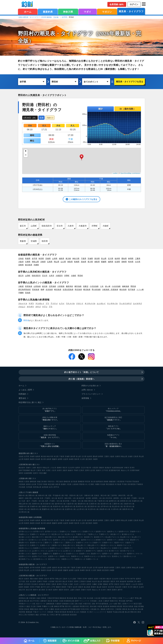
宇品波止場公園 (118, 612)
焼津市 (36, 473)
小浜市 (54, 470)
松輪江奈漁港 (42, 481)
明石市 (65, 468)
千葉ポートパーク (40, 612)
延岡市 (138, 579)
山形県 (55, 259)
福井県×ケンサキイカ (61, 540)
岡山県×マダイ (94, 548)
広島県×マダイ (117, 548)
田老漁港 (36, 289)
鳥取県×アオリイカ (124, 545)
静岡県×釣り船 (126, 501)
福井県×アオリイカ (88, 540)
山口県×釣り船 (82, 509)
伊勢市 (48, 584)
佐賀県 (117, 262)
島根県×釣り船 (36, 509)
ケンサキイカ (112, 303)
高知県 (84, 262)
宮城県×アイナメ (89, 531)
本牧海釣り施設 (35, 598)
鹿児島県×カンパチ (40, 559)
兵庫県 (28, 262)
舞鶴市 (58, 587)
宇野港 (114, 598)
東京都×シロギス (25, 537)
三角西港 (118, 609)
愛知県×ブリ (135, 540)
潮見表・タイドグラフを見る (130, 82)
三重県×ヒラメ (70, 542)
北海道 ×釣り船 (24, 509)
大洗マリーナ (41, 604)
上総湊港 (75, 484)
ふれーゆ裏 (113, 604)
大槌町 (106, 226)
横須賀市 (22, 468)
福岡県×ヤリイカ (120, 554)
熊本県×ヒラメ (117, 556)
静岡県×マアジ (113, 540)
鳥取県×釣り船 (58, 506)
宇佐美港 (128, 481)
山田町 (34, 226)
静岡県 (131, 259)
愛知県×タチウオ (36, 542)
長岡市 (21, 473)
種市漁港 (78, 286)
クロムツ (22, 307)
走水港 (34, 484)
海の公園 (131, 609)
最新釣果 (48, 12)
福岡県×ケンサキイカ (135, 554)
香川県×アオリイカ (127, 551)
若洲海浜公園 (24, 598)
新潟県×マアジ (99, 537)
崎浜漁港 (58, 289)
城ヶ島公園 (139, 609)
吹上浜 (76, 612)
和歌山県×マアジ (94, 545)
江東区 (39, 470)
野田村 (80, 276)
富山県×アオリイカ (113, 537)
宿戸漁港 (132, 289)
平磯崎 (21, 293)
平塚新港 (140, 484)
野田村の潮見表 (37, 34)
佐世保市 (42, 584)
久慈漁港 (22, 484)
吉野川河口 (110, 609)
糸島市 (59, 470)
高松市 (105, 587)
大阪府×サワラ (24, 545)
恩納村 (27, 587)
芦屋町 (38, 587)
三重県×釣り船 (117, 504)
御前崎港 (113, 606)
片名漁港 (22, 487)
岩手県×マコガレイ (52, 531)
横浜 (76, 598)
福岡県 (111, 262)
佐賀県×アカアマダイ (40, 556)
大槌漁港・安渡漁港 (110, 289)
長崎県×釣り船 (47, 506)
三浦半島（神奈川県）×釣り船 (122, 495)
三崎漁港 (50, 612)
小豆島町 (51, 581)
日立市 (83, 468)
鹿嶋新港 (81, 481)
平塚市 (76, 470)
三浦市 (34, 468)
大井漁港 (29, 487)
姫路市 (91, 579)
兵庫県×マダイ (45, 545)
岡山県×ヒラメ (106, 548)
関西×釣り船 (33, 495)
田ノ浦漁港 (101, 609)
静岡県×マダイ (101, 540)
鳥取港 (131, 606)
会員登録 (117, 4)
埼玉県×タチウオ (58, 534)
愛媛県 (104, 262)
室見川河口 (85, 609)
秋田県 (45, 241)
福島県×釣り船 (70, 506)
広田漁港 (52, 286)
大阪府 (21, 262)
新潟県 (97, 259)
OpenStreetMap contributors (130, 173)
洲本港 (125, 609)
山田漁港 (37, 286)
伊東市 (127, 468)
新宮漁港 (63, 612)
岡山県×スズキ (83, 548)
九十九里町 (72, 579)
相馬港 (55, 601)
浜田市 (89, 584)
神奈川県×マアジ (38, 537)
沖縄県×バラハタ (92, 559)
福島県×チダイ (124, 531)
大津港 (120, 598)
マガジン (107, 12)
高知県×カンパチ (72, 554)
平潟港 (124, 484)
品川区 (93, 470)
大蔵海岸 (58, 604)
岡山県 (57, 262)
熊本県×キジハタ (130, 556)
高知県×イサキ (85, 554)
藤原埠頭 (70, 286)
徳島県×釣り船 (128, 509)
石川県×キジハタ (35, 540)
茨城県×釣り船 (137, 501)
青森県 (23, 241)
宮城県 (34, 241)
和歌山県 (35, 262)
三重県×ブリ (48, 542)
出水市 (103, 590)
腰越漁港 (112, 481)
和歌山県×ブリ (81, 545)
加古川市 (29, 590)
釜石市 (23, 226)
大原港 (27, 481)
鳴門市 (52, 579)
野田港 (133, 286)
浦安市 (113, 581)
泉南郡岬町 (28, 473)
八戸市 (53, 587)
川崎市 (109, 590)
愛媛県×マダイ (37, 554)
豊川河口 (68, 606)
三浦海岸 (106, 601)
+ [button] (26, 151)
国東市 (114, 590)
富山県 (104, 259)
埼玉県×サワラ (45, 534)
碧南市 (81, 587)
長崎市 (41, 579)
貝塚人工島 (82, 598)
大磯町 (95, 584)
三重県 (138, 259)
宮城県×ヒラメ (65, 531)
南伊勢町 (130, 581)
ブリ (47, 303)
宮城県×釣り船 (35, 506)
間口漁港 (60, 481)
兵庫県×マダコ (57, 545)
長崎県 (124, 262)
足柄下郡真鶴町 (24, 470)
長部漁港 (29, 286)
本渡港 (100, 606)
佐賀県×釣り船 (70, 509)
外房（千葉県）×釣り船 (49, 498)
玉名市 (141, 587)
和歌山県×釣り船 (25, 504)
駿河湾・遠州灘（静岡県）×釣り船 (92, 498)
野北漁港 (122, 601)
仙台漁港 (63, 609)
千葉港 (57, 612)
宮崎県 (21, 265)
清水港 (50, 601)
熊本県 (131, 262)
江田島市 (82, 581)
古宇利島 (43, 615)
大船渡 (21, 286)
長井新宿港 (132, 484)
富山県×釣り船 (59, 509)
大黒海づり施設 (24, 606)
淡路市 (65, 470)
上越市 (72, 590)
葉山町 (99, 587)
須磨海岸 (44, 601)
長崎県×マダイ (65, 556)
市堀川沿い (52, 481)
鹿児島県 (29, 265)
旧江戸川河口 (35, 601)
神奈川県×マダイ (51, 537)
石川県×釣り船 (24, 512)
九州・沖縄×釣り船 (86, 495)
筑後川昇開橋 (139, 606)
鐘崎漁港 (33, 481)
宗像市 (28, 468)
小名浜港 (97, 598)
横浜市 (39, 468)
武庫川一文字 (43, 609)
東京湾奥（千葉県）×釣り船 (73, 501)
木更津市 (103, 579)
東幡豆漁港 (34, 609)
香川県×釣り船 (129, 506)
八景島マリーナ (127, 604)
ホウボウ (30, 307)
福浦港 (63, 484)
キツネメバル (90, 303)
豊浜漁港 (70, 598)
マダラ (31, 303)
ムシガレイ (101, 303)
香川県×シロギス (25, 554)
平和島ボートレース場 (27, 604)
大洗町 (71, 584)
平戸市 (127, 579)
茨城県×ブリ (35, 534)
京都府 (43, 262)
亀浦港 (110, 612)
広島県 (50, 262)
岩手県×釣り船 (106, 506)
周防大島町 (34, 579)
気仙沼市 (118, 587)
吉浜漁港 (49, 289)
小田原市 (95, 468)
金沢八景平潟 (54, 487)
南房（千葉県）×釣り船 (136, 498)
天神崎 (39, 606)
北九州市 (71, 468)
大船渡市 (83, 226)
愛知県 (124, 259)
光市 (48, 587)
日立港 (33, 606)
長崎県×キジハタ (77, 556)
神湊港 (21, 481)
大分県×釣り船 (116, 509)
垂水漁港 (93, 606)
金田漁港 (45, 487)
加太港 (93, 481)
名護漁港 (76, 606)
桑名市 (136, 587)
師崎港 (57, 606)
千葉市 (70, 587)
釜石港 (45, 286)
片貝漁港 (93, 601)
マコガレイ (40, 303)
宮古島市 (35, 584)
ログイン (134, 4)
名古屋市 (33, 581)
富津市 (132, 468)
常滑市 (71, 581)
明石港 (88, 481)
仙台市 (75, 587)
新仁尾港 (138, 612)
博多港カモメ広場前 (87, 484)
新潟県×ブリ (89, 537)
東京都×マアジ (116, 534)
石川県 (111, 259)
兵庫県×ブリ (35, 545)
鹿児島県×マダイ (54, 559)
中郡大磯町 (43, 473)
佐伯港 (57, 609)
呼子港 (98, 604)
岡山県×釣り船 (117, 506)
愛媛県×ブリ (48, 554)
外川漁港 (118, 484)
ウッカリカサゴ (125, 303)
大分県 (138, 262)
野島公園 (138, 598)
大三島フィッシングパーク (97, 612)
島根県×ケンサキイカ (41, 548)
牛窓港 (21, 609)
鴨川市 (89, 468)
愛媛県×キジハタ (59, 554)
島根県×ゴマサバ (71, 548)
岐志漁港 (51, 484)
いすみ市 (53, 468)
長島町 (89, 581)
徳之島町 (87, 587)
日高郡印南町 (135, 470)
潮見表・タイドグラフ (131, 11)
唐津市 (59, 584)
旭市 (43, 470)
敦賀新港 (106, 606)
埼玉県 (56, 456)
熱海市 (98, 470)
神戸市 (133, 579)
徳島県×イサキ (103, 551)
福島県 (62, 259)
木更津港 (22, 612)
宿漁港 (28, 293)
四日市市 (59, 581)
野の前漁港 (96, 289)
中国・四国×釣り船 (72, 495)
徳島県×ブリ (81, 551)
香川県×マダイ (114, 551)
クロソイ (80, 303)
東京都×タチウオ (128, 534)
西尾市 (64, 587)
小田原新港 (120, 481)
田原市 (117, 584)
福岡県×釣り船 (114, 501)
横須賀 (120, 606)
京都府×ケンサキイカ (84, 542)
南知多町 (123, 581)
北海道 (21, 259)
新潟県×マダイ (78, 537)
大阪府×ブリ (130, 542)
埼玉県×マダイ (70, 534)
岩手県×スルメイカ (26, 531)
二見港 (100, 601)
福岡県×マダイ (108, 554)
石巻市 (122, 579)
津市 (118, 581)
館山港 (127, 612)
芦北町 (65, 584)
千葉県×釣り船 (103, 501)
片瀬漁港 (83, 612)
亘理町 (100, 584)
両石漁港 (78, 289)
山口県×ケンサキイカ (40, 551)
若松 (94, 604)
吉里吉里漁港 (68, 289)
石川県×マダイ (47, 540)
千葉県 (84, 259)
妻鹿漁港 (29, 612)
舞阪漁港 (63, 598)
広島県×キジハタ (25, 551)
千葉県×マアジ (104, 534)
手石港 (39, 484)
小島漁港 (93, 609)
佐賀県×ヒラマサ (25, 556)
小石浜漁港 (94, 286)
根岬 (42, 289)
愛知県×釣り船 (83, 504)
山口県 (63, 262)
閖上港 (27, 601)
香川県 (90, 262)
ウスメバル (70, 303)
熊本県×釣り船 (81, 506)
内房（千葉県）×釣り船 (54, 501)
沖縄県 (36, 265)
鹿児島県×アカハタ (26, 559)
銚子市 (43, 587)
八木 (102, 286)
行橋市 (125, 587)
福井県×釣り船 (60, 504)
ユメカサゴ (137, 303)
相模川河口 (114, 601)
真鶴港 (106, 481)
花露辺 (86, 286)
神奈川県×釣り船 (90, 501)
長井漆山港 (37, 487)
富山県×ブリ (136, 537)
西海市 (93, 587)
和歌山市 (46, 468)
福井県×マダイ (75, 540)
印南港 (45, 484)
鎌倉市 (71, 470)
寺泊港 (103, 484)
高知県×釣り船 (105, 509)
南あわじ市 (125, 470)
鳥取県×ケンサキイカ (108, 545)
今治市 (76, 584)
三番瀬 (49, 598)
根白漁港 (123, 289)
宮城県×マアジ (77, 531)
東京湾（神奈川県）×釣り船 (68, 498)
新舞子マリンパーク (82, 601)
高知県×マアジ (96, 554)
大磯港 (97, 484)
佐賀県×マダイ (54, 556)
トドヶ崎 (140, 289)
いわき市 (134, 584)
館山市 (33, 470)
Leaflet (115, 173)
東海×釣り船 (43, 495)
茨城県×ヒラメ (24, 534)
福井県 (117, 259)
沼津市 (87, 470)
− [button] (26, 155)
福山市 (100, 581)
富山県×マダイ (126, 537)
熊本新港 (70, 612)
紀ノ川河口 (51, 615)
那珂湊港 (56, 598)
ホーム (28, 12)
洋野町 (95, 226)
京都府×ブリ (97, 542)
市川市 (130, 587)
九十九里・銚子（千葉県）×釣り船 (31, 501)
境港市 (128, 584)
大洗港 (69, 484)
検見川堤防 (138, 604)
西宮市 (67, 590)
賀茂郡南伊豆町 (114, 470)
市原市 (89, 590)
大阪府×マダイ (119, 542)
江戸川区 (105, 470)
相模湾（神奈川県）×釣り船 (29, 498)
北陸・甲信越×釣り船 (56, 495)
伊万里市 (27, 584)
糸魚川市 (22, 590)
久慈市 (71, 226)
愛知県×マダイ (24, 542)
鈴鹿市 (21, 587)
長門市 (111, 584)
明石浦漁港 (110, 484)
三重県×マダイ (58, 542)
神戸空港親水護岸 (74, 609)
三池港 (61, 601)
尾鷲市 (61, 590)
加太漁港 (90, 598)
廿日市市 (111, 587)
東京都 (68, 259)
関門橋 (62, 606)
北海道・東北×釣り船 (102, 495)
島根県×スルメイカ (57, 548)
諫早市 (120, 590)
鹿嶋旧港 (67, 481)
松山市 (95, 581)
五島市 (54, 584)
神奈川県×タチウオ (65, 537)
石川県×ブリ (23, 540)
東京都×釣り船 (49, 504)
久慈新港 (61, 286)
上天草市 (82, 584)
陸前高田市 (47, 226)
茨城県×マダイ (136, 531)
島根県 (77, 262)
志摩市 (39, 581)
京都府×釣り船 (129, 504)
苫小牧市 (49, 590)
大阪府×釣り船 (72, 504)
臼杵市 (122, 584)
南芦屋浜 (129, 601)
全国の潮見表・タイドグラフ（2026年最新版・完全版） (39, 17)
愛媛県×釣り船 (47, 509)
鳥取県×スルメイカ (26, 548)
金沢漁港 (74, 481)
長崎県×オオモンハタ (92, 556)
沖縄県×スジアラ (67, 559)
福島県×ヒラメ (113, 531)
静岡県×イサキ (124, 540)
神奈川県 (68, 12)
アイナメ (54, 303)
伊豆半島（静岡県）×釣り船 (116, 498)
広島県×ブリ (128, 548)
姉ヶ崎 (108, 286)
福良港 (58, 484)
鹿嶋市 (59, 468)
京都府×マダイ (108, 542)
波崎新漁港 (50, 604)
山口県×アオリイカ (55, 551)
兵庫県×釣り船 (37, 504)
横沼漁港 (87, 289)
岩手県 (65, 17)
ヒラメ (62, 303)
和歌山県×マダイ (69, 545)
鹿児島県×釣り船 (94, 506)
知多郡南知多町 (118, 468)
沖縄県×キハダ (80, 559)
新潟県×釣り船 (106, 504)
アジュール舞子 (129, 598)
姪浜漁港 (73, 615)
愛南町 (106, 584)
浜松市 (47, 579)
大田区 (48, 470)
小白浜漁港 (116, 286)
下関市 (79, 579)
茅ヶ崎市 (138, 581)
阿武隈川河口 (85, 606)
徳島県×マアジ (91, 551)
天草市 (32, 587)
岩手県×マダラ (39, 531)
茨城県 (90, 259)
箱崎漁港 (126, 286)
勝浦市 (102, 468)
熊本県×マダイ (106, 556)
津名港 (27, 609)
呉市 (27, 581)
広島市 (82, 470)
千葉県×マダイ (81, 534)
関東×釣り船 (23, 495)
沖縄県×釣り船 (24, 506)
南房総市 (108, 468)
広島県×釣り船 (94, 504)
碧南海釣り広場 (68, 604)
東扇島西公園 (69, 601)
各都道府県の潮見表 (27, 564)
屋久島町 (42, 590)
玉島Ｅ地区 (78, 604)
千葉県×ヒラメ (93, 534)
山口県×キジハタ (69, 551)
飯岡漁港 (100, 481)
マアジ (45, 307)
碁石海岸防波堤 (25, 289)
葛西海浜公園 (106, 598)
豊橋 (132, 612)
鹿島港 (44, 598)
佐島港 (28, 484)
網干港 (58, 615)
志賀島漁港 (65, 615)
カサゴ (38, 307)
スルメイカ (23, 303)
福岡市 (78, 468)
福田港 (21, 601)
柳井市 (36, 590)
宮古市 (60, 226)
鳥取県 (70, 262)
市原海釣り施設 (33, 615)
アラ (51, 307)
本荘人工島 (23, 615)
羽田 (119, 604)
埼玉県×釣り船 (93, 509)
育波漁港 (136, 481)
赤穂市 (78, 590)
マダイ (88, 12)
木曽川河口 (87, 604)
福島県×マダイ (101, 531)
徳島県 (97, 262)
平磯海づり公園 (48, 606)
